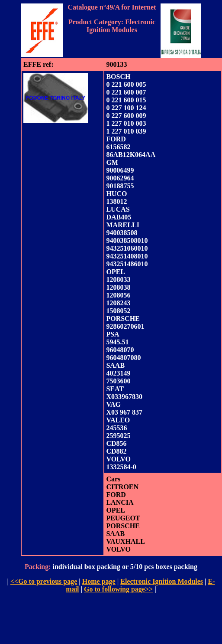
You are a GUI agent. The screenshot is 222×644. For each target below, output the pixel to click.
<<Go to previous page (44, 581)
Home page (99, 581)
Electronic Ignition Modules (162, 581)
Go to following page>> (118, 589)
